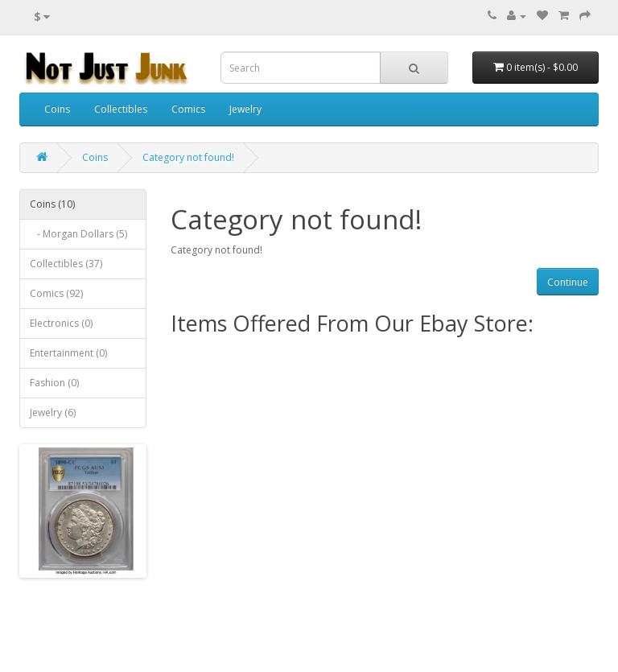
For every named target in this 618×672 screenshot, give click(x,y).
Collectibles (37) (66, 264)
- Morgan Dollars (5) (78, 234)
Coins (57, 109)
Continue (568, 282)
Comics (188, 109)
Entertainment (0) (68, 353)
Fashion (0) (54, 383)
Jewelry (245, 109)
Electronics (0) (61, 323)
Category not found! (188, 157)
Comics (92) (56, 293)
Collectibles (121, 109)
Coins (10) (52, 204)
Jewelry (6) (53, 412)
